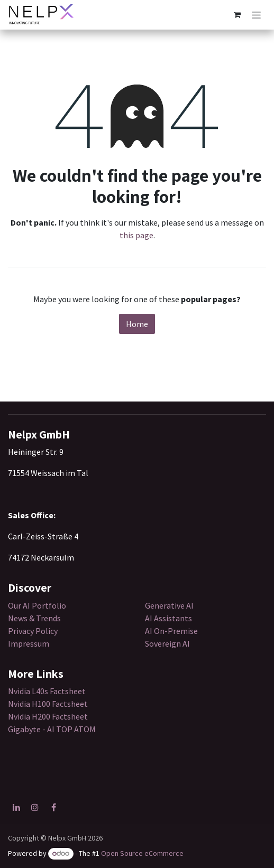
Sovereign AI (167, 643)
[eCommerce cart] (237, 15)
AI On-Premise (171, 631)
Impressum (29, 643)
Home (137, 324)
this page (136, 235)
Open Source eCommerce (142, 853)
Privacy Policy (33, 631)
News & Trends (35, 618)
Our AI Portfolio (37, 605)
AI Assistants (168, 618)
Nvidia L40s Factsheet (47, 691)
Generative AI (169, 605)
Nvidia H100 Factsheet (48, 704)
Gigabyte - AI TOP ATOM (52, 729)
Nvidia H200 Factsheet (48, 716)
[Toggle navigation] (256, 15)
